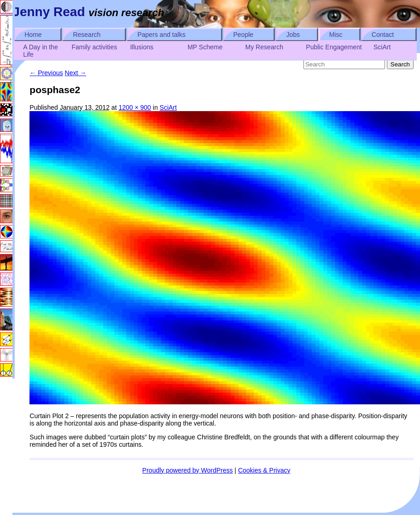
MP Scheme (205, 47)
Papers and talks (161, 35)
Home (33, 35)
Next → (76, 73)
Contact (383, 35)
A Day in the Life (41, 51)
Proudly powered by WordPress (188, 470)
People (244, 35)
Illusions (142, 47)
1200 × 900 (134, 107)
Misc (336, 35)
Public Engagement (334, 47)
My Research (264, 47)
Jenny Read (49, 12)
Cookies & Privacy (264, 470)
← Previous (46, 73)
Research (87, 35)
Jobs (293, 35)
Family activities (94, 47)
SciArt (382, 47)
